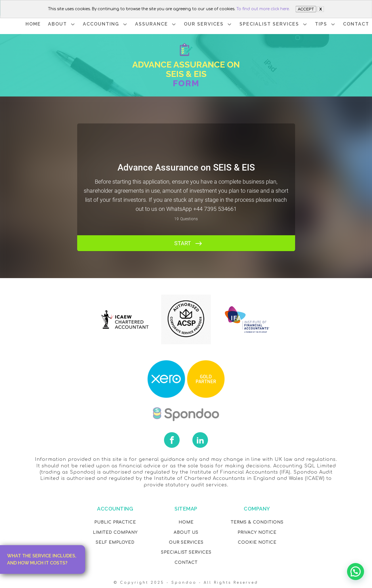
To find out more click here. (263, 9)
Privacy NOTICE (257, 533)
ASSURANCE (156, 24)
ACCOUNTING (105, 24)
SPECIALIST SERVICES (274, 24)
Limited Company (115, 533)
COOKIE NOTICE (257, 542)
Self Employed (115, 542)
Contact (186, 563)
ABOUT (62, 24)
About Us (186, 533)
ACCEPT (306, 9)
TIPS (325, 24)
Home (186, 522)
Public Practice (115, 522)
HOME (33, 24)
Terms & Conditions (257, 522)
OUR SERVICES (208, 24)
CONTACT (356, 24)
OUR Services (186, 542)
